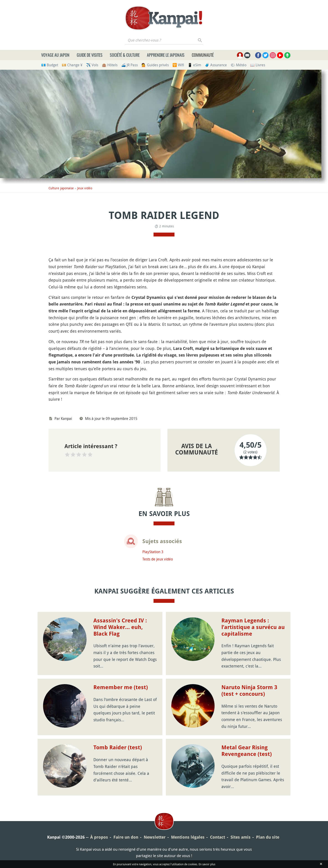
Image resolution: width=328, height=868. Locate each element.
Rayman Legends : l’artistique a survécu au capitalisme (253, 627)
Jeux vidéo (85, 188)
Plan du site (268, 837)
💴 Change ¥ (72, 65)
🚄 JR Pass (129, 65)
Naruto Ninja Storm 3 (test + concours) (249, 691)
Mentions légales (188, 837)
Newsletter (155, 837)
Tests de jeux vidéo (158, 559)
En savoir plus (207, 864)
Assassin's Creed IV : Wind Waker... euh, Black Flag (120, 627)
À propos (99, 837)
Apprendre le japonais (166, 55)
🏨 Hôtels (110, 65)
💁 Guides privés (155, 65)
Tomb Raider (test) (118, 747)
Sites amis (241, 837)
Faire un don (126, 837)
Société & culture (125, 55)
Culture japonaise (61, 188)
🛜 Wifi (178, 65)
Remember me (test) (121, 687)
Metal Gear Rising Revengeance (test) (247, 751)
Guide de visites (90, 55)
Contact (218, 837)
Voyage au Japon (55, 55)
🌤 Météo (238, 65)
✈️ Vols (92, 65)
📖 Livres (258, 65)
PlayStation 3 (153, 552)
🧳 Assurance (216, 65)
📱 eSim (194, 65)
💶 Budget (50, 65)
